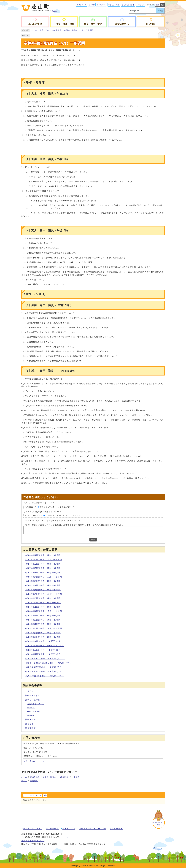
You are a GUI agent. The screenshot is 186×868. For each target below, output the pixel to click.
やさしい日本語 (114, 5)
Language (141, 5)
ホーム (34, 30)
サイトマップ (82, 5)
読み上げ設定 (101, 5)
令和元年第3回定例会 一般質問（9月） (44, 667)
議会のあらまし (33, 695)
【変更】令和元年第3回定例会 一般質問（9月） (49, 663)
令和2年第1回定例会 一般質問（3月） (44, 654)
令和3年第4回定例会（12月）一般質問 (44, 628)
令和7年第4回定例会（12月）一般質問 (44, 560)
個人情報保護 (52, 829)
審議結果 (31, 715)
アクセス (67, 837)
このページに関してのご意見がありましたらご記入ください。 (53, 521)
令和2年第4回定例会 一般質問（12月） (45, 646)
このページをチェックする (33, 795)
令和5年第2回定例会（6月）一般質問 (43, 603)
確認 (93, 540)
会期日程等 (64, 777)
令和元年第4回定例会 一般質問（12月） (45, 659)
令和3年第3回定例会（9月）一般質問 (43, 633)
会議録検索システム (36, 704)
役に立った (32, 507)
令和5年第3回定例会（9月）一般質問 (43, 598)
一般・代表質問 (87, 30)
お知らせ (30, 691)
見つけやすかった (35, 516)
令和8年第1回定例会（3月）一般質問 (43, 555)
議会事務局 (57, 30)
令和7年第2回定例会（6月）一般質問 (43, 568)
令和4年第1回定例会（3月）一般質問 (43, 624)
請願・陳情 (31, 720)
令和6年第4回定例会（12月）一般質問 (44, 577)
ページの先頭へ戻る (159, 824)
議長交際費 (31, 728)
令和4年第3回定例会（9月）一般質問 (43, 616)
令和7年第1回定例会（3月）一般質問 (43, 573)
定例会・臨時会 (71, 30)
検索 (161, 11)
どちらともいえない (48, 507)
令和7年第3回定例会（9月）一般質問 (43, 564)
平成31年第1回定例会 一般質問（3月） (45, 676)
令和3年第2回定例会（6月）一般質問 (43, 637)
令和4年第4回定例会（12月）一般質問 (44, 611)
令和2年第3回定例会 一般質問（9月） (44, 650)
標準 (158, 5)
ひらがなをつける (128, 5)
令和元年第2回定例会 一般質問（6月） (44, 671)
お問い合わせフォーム (34, 761)
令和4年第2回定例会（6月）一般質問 (43, 620)
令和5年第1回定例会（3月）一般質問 (43, 607)
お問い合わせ (116, 829)
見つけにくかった (73, 516)
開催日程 (31, 708)
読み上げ (92, 5)
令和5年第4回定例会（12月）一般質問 (44, 594)
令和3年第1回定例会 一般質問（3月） (44, 641)
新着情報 (34, 781)
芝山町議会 (35, 777)
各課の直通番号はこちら (33, 841)
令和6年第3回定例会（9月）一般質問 (43, 581)
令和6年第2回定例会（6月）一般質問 (43, 585)
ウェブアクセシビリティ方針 (93, 829)
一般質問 (76, 777)
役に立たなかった (67, 507)
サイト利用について (33, 829)
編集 (45, 795)
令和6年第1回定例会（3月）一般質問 (43, 590)
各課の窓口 (44, 30)
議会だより (31, 724)
